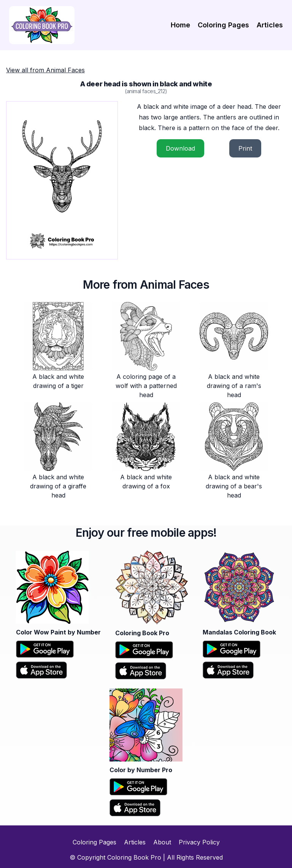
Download (180, 148)
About (162, 842)
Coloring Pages (223, 25)
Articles (270, 25)
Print (245, 148)
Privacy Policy (199, 842)
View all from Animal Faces (45, 70)
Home (180, 25)
